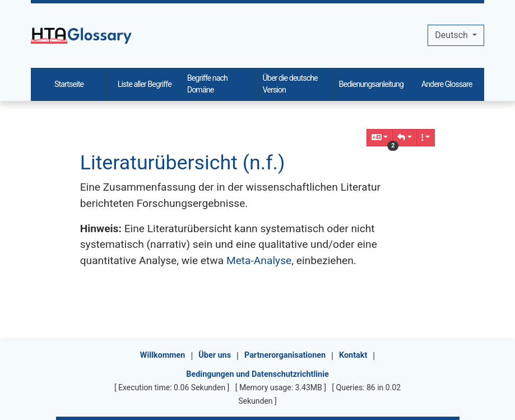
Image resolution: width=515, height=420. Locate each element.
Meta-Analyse (259, 260)
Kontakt (353, 355)
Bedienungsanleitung (371, 84)
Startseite (69, 84)
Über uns (215, 355)
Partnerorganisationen (285, 355)
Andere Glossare (447, 84)
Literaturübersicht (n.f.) (183, 163)
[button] (405, 138)
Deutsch (452, 35)
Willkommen (163, 355)
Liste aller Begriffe (145, 84)
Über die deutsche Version (290, 84)
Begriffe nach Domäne (207, 84)
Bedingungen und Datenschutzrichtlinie (257, 374)
